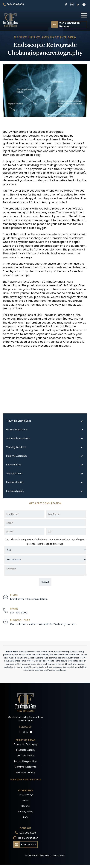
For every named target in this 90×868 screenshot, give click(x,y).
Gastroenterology (32, 37)
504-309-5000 (19, 613)
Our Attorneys (26, 795)
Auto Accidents (25, 755)
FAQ (25, 817)
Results (26, 806)
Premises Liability (25, 772)
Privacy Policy (26, 812)
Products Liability (26, 750)
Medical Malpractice (25, 761)
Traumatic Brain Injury (26, 744)
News (26, 800)
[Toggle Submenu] (82, 421)
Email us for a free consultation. (29, 599)
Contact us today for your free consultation (26, 719)
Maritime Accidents (26, 767)
